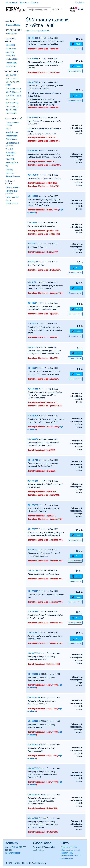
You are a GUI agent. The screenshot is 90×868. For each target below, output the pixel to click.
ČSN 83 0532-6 (34, 768)
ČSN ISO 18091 (12, 75)
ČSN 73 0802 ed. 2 (13, 89)
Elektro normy (11, 139)
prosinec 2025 (11, 59)
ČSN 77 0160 (33, 571)
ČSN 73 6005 (11, 113)
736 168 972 (17, 847)
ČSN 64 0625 (33, 416)
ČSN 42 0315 (33, 324)
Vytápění (9, 149)
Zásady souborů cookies (71, 856)
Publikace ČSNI (12, 163)
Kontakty (35, 2)
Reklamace (24, 2)
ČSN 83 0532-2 (34, 674)
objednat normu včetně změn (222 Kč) (45, 102)
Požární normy (11, 136)
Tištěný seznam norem (12, 199)
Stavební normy (12, 132)
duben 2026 (10, 45)
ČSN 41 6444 (33, 244)
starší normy (11, 66)
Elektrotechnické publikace (12, 144)
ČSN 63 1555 (33, 389)
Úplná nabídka (11, 34)
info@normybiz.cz (13, 853)
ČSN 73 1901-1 (12, 99)
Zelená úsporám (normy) (12, 124)
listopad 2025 (11, 63)
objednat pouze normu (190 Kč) (43, 99)
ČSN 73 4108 (11, 110)
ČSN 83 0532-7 (34, 795)
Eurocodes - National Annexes (13, 175)
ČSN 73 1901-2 (12, 103)
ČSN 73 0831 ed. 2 (13, 96)
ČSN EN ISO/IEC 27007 (12, 84)
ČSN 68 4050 (33, 439)
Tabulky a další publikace (11, 192)
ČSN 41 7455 (33, 262)
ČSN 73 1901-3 (12, 106)
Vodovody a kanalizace (10, 154)
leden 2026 (10, 56)
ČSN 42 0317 (33, 368)
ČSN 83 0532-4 (34, 721)
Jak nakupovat (11, 2)
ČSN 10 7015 (33, 175)
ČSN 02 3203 (33, 82)
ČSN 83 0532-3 (34, 698)
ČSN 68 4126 (33, 460)
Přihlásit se (80, 2)
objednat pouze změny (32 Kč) (42, 105)
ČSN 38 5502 (33, 223)
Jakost (8, 129)
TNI (7, 166)
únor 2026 (10, 52)
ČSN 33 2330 (33, 196)
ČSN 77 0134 (33, 550)
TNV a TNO (10, 159)
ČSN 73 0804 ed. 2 (13, 92)
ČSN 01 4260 (33, 38)
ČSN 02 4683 (33, 118)
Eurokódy (9, 170)
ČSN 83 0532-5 (34, 745)
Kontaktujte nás (67, 858)
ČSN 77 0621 (33, 591)
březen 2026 (11, 49)
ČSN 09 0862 (33, 151)
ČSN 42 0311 (33, 282)
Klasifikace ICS (12, 204)
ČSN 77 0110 (33, 505)
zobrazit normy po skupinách (37, 31)
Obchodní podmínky (69, 847)
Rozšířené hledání (13, 25)
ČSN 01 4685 (33, 59)
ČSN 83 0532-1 (34, 653)
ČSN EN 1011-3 (12, 79)
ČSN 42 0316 (33, 347)
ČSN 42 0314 (33, 303)
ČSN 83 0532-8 (34, 818)
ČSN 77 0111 (33, 529)
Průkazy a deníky (13, 187)
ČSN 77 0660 (33, 612)
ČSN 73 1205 (33, 481)
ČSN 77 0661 (33, 633)
